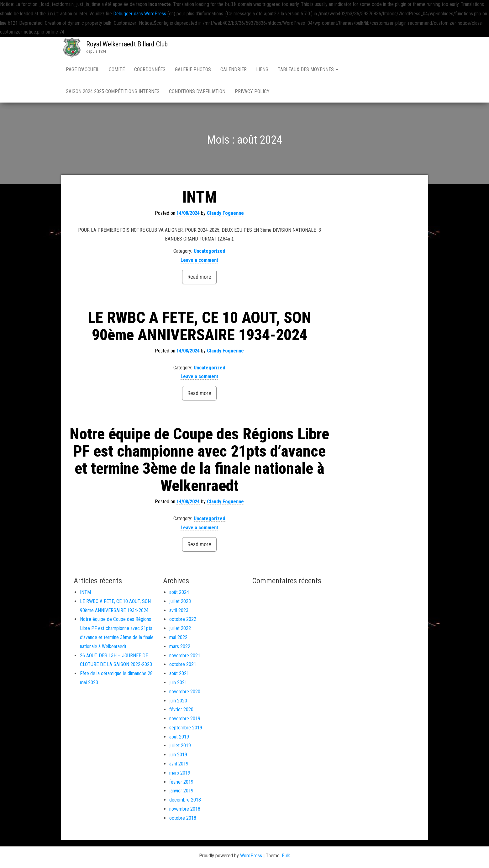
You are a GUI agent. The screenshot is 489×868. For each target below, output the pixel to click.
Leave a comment (199, 260)
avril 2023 (179, 610)
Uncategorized (210, 251)
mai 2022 (178, 637)
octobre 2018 (183, 818)
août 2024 (179, 592)
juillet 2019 (180, 746)
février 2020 (181, 709)
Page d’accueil (83, 69)
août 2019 (179, 737)
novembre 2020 (185, 692)
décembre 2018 (185, 800)
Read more (199, 277)
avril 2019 (179, 764)
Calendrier (234, 69)
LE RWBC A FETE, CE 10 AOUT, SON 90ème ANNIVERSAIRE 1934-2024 (200, 326)
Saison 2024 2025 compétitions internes (113, 91)
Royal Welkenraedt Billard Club (127, 44)
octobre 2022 (183, 619)
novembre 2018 (185, 809)
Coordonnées (150, 69)
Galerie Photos (193, 69)
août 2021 (179, 673)
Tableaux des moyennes (308, 69)
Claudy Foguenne (225, 213)
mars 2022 (180, 646)
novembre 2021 (185, 656)
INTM (200, 197)
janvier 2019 (181, 791)
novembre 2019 (185, 719)
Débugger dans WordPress (140, 14)
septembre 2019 (186, 728)
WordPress (251, 856)
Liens (262, 69)
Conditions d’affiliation (197, 91)
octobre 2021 (183, 664)
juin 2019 (178, 755)
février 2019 (181, 782)
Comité (117, 69)
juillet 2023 (180, 601)
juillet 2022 (180, 628)
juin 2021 (178, 683)
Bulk (286, 856)
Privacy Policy (252, 91)
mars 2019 (180, 773)
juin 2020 (178, 701)
